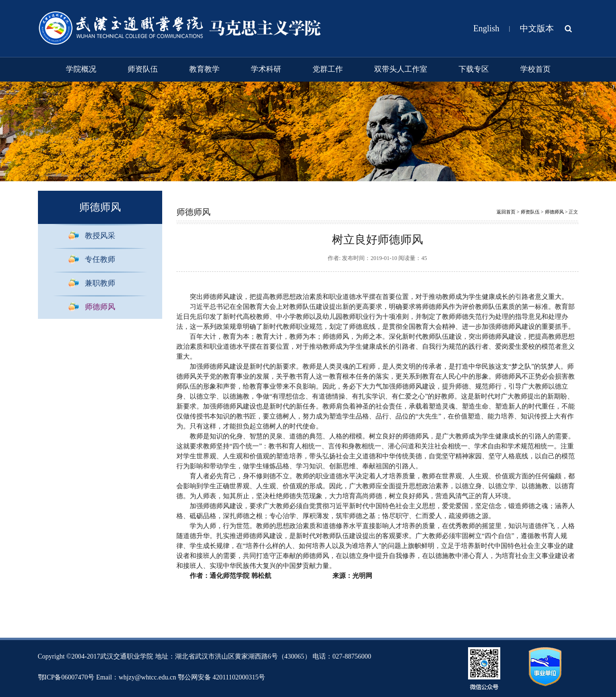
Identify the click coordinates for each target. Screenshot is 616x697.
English (486, 28)
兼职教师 (100, 283)
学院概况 (81, 69)
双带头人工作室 (401, 69)
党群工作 (328, 69)
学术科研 (266, 69)
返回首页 (506, 212)
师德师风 (100, 307)
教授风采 (100, 236)
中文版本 (537, 28)
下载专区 (474, 69)
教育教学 (204, 69)
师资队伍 (143, 69)
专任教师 (100, 259)
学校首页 (535, 69)
